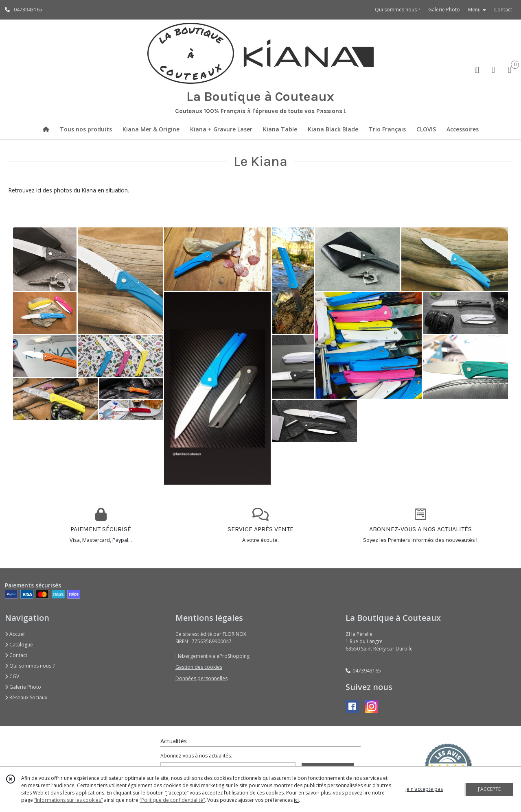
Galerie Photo (23, 687)
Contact (503, 10)
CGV (12, 676)
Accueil (15, 634)
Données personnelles (201, 678)
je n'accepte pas (424, 789)
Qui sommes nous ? (30, 666)
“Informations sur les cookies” (68, 800)
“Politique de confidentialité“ (172, 800)
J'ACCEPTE (489, 789)
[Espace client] (493, 69)
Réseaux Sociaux (26, 697)
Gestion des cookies (199, 667)
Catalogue (19, 645)
